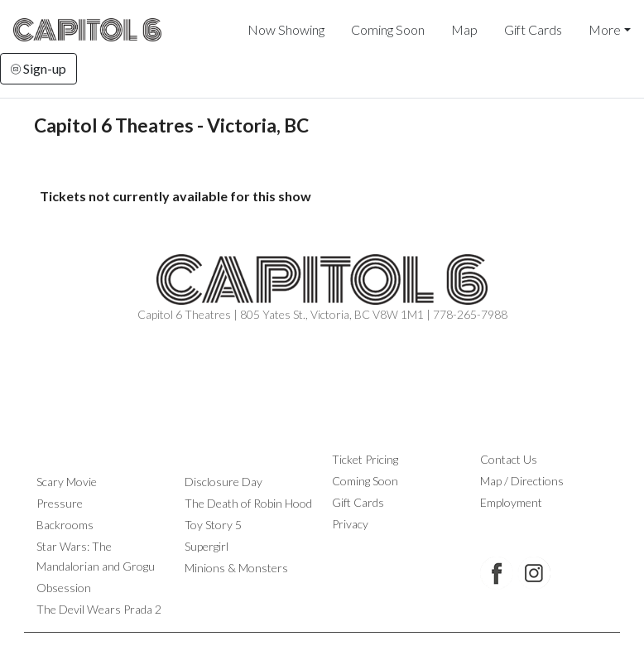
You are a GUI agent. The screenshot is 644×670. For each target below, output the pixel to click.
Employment (511, 502)
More (605, 29)
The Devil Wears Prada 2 (99, 609)
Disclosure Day (223, 482)
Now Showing (286, 29)
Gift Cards (533, 29)
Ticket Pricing (365, 459)
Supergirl (207, 546)
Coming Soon (388, 29)
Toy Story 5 (213, 525)
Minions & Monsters (236, 568)
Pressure (60, 503)
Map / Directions (522, 481)
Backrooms (65, 525)
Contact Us (509, 459)
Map (464, 29)
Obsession (64, 588)
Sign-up (38, 68)
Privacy (350, 524)
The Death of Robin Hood (248, 503)
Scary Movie (67, 482)
